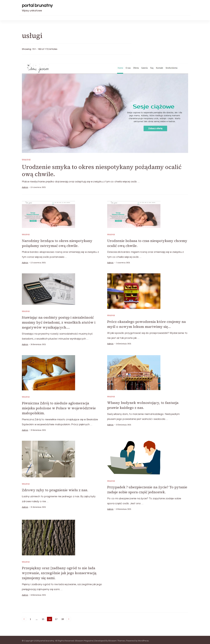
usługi (26, 160)
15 (43, 617)
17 (57, 617)
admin (25, 187)
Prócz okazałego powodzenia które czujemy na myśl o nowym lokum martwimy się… (146, 324)
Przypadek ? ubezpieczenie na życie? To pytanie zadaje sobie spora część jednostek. (147, 488)
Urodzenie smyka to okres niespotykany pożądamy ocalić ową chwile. (102, 170)
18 (63, 617)
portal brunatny (37, 5)
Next (69, 617)
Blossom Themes (117, 639)
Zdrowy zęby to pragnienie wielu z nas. (55, 489)
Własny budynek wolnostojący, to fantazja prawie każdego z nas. (143, 404)
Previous (24, 617)
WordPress (143, 639)
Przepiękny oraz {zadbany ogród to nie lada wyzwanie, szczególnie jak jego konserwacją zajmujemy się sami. (59, 571)
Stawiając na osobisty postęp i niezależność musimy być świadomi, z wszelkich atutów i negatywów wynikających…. (59, 322)
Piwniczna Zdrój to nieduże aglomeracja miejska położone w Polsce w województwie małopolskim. (59, 407)
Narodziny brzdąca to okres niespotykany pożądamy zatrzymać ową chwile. (57, 243)
